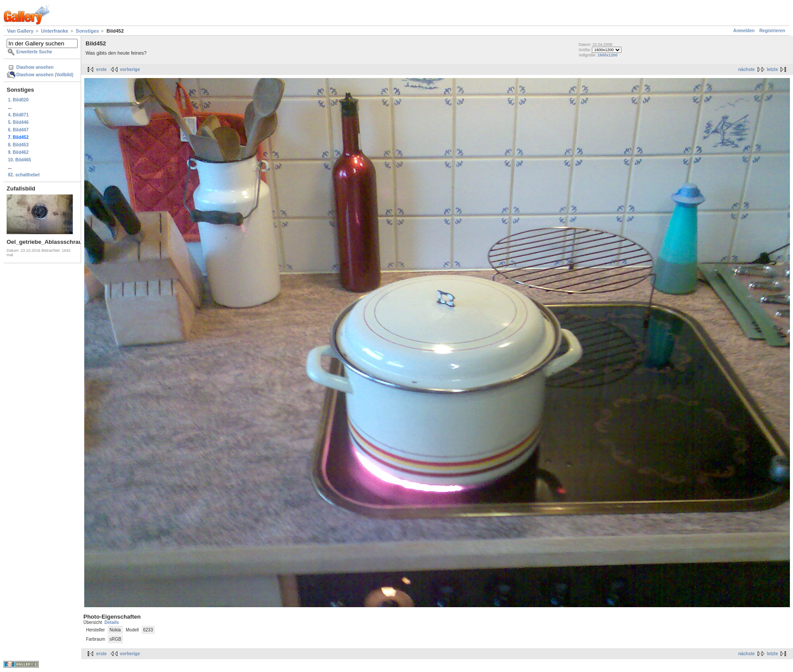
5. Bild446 (18, 122)
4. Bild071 (18, 115)
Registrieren (772, 31)
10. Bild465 (19, 160)
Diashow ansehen (35, 67)
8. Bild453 (18, 145)
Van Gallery (20, 31)
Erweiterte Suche (34, 52)
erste (101, 69)
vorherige (130, 69)
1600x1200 (608, 55)
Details (112, 622)
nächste (747, 69)
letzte (772, 69)
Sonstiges (88, 31)
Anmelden (744, 31)
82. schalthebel (24, 175)
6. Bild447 (18, 130)
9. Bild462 (18, 152)
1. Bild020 (18, 100)
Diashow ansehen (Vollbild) (45, 75)
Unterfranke (55, 31)
